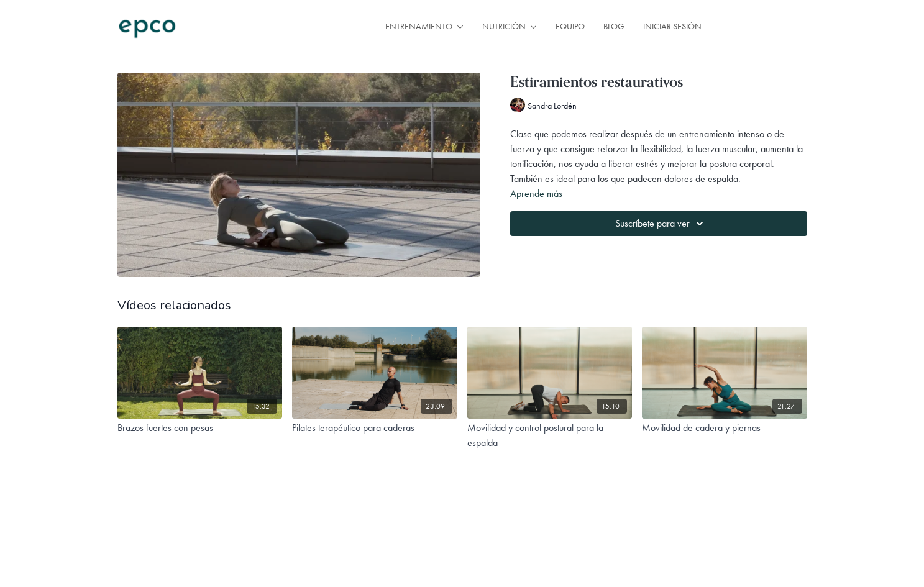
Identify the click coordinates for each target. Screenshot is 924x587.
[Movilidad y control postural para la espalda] (550, 435)
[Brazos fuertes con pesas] (200, 428)
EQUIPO (570, 26)
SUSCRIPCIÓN (764, 27)
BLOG (614, 26)
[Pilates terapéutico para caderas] (375, 428)
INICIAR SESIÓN (672, 26)
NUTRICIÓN (510, 26)
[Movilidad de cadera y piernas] (725, 428)
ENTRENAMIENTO (424, 26)
